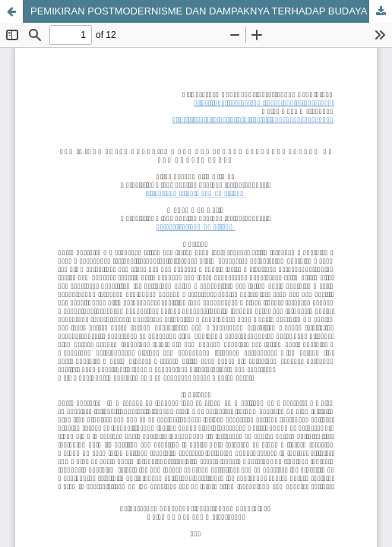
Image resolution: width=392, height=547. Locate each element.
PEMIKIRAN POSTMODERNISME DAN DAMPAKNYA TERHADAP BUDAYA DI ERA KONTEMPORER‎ (211, 11)
